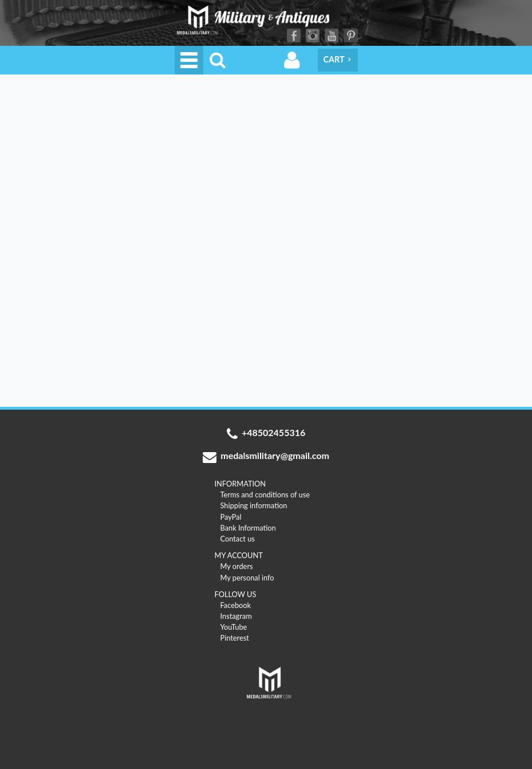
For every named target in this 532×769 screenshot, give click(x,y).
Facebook (294, 36)
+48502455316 (266, 434)
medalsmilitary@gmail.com (266, 457)
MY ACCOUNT (239, 555)
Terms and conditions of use (265, 495)
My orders (237, 566)
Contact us (238, 539)
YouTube (332, 36)
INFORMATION (241, 484)
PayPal (231, 517)
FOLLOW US (236, 594)
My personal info (247, 578)
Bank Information (248, 528)
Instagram (313, 36)
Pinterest (351, 36)
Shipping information (254, 505)
